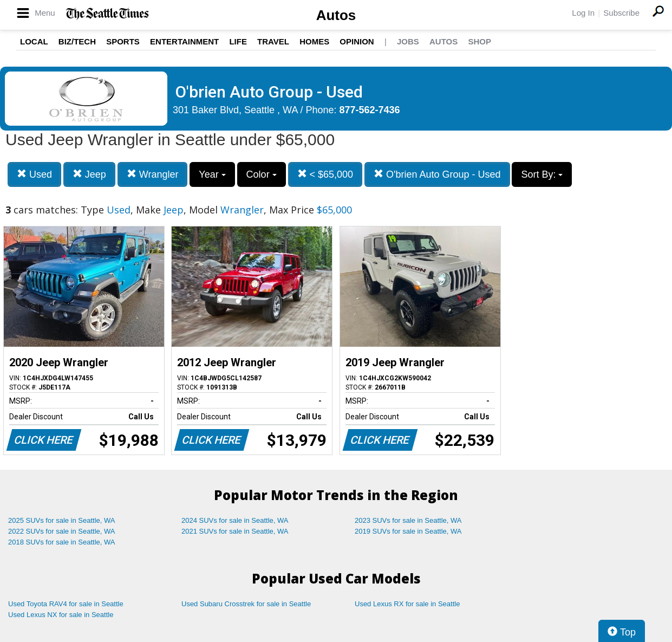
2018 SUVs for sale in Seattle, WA (62, 542)
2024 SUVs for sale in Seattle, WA (235, 520)
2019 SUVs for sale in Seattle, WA (408, 531)
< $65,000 (325, 174)
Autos (336, 15)
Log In (583, 13)
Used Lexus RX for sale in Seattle (407, 604)
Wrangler (153, 174)
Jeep (89, 174)
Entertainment (184, 41)
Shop (479, 41)
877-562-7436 (370, 110)
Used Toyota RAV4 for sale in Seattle (66, 604)
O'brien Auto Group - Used (437, 174)
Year (212, 174)
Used (34, 174)
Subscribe (621, 13)
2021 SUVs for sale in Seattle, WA (235, 531)
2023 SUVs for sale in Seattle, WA (408, 520)
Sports (123, 41)
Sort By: (542, 174)
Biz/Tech (77, 41)
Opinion (357, 41)
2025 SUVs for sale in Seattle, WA (62, 520)
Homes (314, 41)
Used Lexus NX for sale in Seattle (61, 615)
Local (34, 41)
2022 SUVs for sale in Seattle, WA (62, 531)
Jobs (408, 41)
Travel (273, 41)
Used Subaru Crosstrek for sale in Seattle (246, 604)
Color (262, 174)
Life (238, 41)
